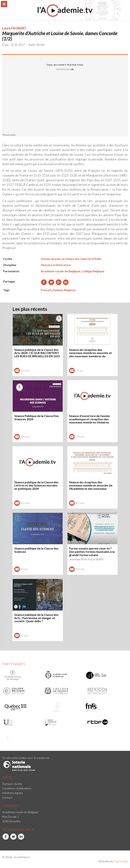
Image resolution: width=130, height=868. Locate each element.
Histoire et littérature (56, 265)
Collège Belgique (93, 271)
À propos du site (12, 784)
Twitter (13, 839)
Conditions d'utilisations (17, 788)
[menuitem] (65, 784)
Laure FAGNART (14, 28)
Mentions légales (13, 793)
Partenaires (14, 664)
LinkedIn (21, 839)
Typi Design (121, 861)
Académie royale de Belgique (61, 271)
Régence (70, 290)
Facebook (6, 839)
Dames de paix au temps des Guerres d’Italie (71, 259)
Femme (58, 290)
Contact (7, 797)
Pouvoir (46, 290)
